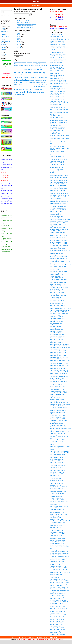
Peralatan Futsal (5, 4)
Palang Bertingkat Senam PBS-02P (58, 438)
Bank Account (31, 641)
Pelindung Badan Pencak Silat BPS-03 (59, 179)
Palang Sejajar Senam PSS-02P (58, 443)
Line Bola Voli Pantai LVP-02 (57, 74)
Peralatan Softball (17, 7)
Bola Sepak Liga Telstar (55, 330)
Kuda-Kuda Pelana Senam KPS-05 (58, 349)
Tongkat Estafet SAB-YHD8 (56, 195)
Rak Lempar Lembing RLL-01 (57, 466)
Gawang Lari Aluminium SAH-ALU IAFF (59, 361)
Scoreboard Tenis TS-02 (56, 341)
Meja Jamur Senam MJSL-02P (57, 46)
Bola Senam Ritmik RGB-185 (57, 302)
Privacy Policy (57, 641)
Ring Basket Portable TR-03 (57, 427)
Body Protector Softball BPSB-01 (58, 485)
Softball (3, 53)
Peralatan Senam (27, 4)
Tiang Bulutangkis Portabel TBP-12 (58, 204)
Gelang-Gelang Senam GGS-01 (57, 390)
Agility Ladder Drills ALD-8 (56, 400)
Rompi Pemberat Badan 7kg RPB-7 (58, 244)
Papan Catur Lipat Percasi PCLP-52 (58, 168)
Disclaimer (51, 641)
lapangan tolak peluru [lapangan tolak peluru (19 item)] (21, 81)
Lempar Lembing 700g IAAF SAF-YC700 (60, 367)
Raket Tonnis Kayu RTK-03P (57, 257)
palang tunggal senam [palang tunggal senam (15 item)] (26, 88)
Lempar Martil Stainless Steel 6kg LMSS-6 (60, 450)
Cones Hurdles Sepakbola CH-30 (58, 526)
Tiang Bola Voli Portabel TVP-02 (58, 458)
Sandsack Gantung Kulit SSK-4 (57, 252)
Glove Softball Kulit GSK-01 (56, 336)
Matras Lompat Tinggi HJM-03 (57, 565)
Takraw (3, 54)
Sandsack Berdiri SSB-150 (56, 532)
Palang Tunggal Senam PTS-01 (57, 477)
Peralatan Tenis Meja (37, 7)
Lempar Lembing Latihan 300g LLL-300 (26, 28)
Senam (19, 40)
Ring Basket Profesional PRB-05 (58, 171)
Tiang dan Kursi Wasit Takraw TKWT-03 (59, 199)
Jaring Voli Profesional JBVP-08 (57, 111)
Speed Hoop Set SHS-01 (56, 500)
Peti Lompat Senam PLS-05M (57, 148)
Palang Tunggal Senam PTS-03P (58, 437)
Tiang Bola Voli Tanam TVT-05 (57, 134)
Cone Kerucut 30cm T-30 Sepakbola (58, 600)
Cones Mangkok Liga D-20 (56, 383)
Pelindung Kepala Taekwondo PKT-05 (59, 205)
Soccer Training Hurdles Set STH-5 (58, 528)
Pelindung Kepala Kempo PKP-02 (58, 325)
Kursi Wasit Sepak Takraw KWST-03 (59, 571)
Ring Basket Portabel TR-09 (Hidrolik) (59, 126)
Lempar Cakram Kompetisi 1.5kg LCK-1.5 (60, 379)
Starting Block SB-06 (55, 294)
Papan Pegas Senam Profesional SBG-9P (60, 524)
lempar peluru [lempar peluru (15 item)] (32, 84)
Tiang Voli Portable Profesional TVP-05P (60, 67)
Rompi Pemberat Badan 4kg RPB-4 (58, 239)
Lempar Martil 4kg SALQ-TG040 (58, 194)
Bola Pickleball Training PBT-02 (57, 80)
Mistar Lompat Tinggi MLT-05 (57, 160)
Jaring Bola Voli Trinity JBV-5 (57, 296)
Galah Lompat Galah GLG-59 (57, 103)
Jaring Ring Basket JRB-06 (56, 229)
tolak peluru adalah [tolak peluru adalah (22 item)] (32, 93)
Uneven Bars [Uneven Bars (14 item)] (26, 98)
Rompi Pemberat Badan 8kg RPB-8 (58, 246)
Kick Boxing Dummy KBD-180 (57, 523)
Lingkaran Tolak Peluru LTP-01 (57, 340)
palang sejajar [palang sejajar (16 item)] (43, 86)
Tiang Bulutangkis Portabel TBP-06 (58, 286)
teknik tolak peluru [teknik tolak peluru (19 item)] (39, 90)
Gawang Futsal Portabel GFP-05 (58, 288)
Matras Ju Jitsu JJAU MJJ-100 (57, 165)
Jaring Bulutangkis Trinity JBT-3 (57, 309)
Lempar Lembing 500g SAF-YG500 (58, 186)
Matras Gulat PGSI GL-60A (56, 613)
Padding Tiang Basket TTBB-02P (58, 136)
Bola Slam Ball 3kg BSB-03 (56, 281)
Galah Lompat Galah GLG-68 (57, 100)
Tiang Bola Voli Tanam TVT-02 (57, 472)
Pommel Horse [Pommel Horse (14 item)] (42, 88)
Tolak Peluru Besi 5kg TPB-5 (57, 626)
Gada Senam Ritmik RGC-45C (57, 304)
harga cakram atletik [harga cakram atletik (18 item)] (30, 73)
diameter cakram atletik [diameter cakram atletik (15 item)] (21, 69)
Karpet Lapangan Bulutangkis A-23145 (59, 555)
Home (3, 1)
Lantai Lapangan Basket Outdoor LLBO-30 (60, 408)
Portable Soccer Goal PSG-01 (57, 497)
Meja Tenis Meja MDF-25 (56, 202)
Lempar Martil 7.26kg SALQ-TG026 (58, 191)
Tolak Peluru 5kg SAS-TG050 (57, 187)
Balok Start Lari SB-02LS (56, 508)
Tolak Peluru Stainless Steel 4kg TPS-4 (59, 584)
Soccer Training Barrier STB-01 (57, 507)
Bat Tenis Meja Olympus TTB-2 (57, 422)
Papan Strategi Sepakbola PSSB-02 (58, 395)
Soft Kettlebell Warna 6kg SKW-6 (58, 212)
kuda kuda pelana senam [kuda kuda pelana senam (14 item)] (40, 78)
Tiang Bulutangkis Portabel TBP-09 (58, 192)
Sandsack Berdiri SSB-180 (56, 220)
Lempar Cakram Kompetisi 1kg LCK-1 (59, 380)
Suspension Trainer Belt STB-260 (58, 398)
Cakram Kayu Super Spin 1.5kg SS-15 (59, 260)
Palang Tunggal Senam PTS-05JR (58, 105)
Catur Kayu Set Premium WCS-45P (58, 58)
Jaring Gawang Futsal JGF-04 (57, 631)
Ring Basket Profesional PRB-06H (58, 54)
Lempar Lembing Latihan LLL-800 (58, 359)
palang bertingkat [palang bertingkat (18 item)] (34, 86)
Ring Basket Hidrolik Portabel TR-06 (58, 123)
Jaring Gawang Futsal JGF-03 (57, 503)
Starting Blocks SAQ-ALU (56, 362)
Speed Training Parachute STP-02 (58, 494)
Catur (2, 41)
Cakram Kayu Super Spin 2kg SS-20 (59, 259)
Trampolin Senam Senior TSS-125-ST (59, 84)
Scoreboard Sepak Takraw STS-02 (58, 578)
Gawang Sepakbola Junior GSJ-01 (58, 200)
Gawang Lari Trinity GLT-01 (56, 307)
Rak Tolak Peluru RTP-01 (56, 464)
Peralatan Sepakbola (38, 4)
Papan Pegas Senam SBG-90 (57, 599)
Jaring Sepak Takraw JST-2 (56, 346)
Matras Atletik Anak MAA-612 (57, 72)
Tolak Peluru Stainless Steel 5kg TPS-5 (59, 586)
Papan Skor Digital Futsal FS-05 (58, 638)
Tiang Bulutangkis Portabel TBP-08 (58, 275)
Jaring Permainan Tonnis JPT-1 (57, 231)
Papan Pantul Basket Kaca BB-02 (58, 414)
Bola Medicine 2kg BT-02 (56, 59)
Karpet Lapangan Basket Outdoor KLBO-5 (60, 411)
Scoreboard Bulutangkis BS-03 (57, 563)
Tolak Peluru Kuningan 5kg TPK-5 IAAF (59, 566)
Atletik (18, 37)
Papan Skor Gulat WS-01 (56, 568)
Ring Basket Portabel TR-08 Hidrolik (58, 124)
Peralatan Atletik (23, 1)
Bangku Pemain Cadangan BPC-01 (58, 562)
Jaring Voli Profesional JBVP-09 (57, 110)
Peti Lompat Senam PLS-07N (57, 150)
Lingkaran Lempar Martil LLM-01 (58, 338)
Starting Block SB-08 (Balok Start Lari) (59, 85)
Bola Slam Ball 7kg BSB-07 (56, 218)
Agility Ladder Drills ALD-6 (56, 489)
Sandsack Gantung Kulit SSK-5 (57, 251)
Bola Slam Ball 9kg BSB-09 (56, 215)
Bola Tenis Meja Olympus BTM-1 (58, 537)
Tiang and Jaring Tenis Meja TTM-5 (58, 385)
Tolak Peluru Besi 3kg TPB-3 (57, 630)
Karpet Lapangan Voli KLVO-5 (57, 409)
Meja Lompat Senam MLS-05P (24, 26)
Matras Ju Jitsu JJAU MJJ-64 (57, 166)
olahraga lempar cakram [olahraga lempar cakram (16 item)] (40, 84)
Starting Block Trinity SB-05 (56, 502)
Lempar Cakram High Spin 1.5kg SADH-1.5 (60, 312)
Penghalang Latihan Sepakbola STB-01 (59, 594)
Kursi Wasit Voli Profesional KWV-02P (59, 106)
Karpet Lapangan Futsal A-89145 (58, 553)
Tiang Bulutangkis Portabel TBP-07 (58, 270)
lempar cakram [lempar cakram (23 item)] (34, 81)
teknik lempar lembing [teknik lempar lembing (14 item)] (30, 90)
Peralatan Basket (47, 1)
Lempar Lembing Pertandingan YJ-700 (59, 374)
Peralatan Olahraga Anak (57, 7)
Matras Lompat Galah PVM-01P (57, 50)
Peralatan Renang (16, 4)
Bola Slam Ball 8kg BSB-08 (56, 217)
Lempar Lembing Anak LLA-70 (57, 97)
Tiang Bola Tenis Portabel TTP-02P (58, 315)
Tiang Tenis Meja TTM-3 (56, 273)
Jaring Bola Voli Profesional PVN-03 (58, 612)
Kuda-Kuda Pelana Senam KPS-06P (59, 299)
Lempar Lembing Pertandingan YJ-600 (59, 372)
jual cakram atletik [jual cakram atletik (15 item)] (25, 78)
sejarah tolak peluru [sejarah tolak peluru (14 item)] (22, 90)
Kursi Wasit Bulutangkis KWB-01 (58, 173)
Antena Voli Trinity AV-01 (56, 482)
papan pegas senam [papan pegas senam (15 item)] (35, 88)
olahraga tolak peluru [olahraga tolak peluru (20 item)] (21, 86)
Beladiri (19, 45)
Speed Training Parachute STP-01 (58, 495)
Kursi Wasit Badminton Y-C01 (57, 93)
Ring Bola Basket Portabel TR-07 (58, 236)
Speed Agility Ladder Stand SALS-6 (58, 498)
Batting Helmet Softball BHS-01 (57, 540)
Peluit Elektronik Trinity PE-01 (57, 602)
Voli (18, 43)
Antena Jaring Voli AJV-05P (56, 66)
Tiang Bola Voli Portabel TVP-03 (58, 226)
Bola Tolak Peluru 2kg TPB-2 (57, 622)
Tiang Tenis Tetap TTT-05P (56, 71)
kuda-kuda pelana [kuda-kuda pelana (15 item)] (32, 78)
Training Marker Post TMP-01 (57, 596)
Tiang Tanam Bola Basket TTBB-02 (58, 178)
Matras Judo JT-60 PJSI (56, 636)
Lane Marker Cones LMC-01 (57, 531)
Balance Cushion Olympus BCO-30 (58, 208)
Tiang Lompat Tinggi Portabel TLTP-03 (59, 317)
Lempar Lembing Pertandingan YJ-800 (59, 375)
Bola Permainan (5, 40)
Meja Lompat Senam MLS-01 (57, 516)
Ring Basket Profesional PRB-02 (58, 69)
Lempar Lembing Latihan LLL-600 (58, 356)
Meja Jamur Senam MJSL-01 (57, 155)
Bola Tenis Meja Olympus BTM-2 (58, 536)
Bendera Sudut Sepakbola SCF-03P (58, 396)
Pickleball (3, 48)
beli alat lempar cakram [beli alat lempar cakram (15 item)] (37, 66)
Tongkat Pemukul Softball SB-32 (58, 544)
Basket (19, 41)
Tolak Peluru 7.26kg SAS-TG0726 (58, 189)
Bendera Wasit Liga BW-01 (56, 484)
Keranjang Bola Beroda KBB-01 (57, 469)
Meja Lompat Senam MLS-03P (57, 471)
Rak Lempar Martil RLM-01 (56, 463)
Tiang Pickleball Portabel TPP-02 (58, 63)
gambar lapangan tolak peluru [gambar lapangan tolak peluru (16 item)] (33, 69)
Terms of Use (15, 641)
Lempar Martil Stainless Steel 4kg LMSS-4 (60, 456)
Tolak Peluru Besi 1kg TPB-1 (57, 353)
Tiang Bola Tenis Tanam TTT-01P (58, 461)
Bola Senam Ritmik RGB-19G (57, 132)
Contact (26, 641)
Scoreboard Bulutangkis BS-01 (57, 620)
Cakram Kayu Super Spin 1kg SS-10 (59, 262)
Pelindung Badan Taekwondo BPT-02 (59, 323)
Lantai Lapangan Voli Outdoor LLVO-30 (59, 404)
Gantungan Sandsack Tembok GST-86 (59, 291)
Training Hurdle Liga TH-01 (56, 519)
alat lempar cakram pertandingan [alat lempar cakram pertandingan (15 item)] (20, 66)
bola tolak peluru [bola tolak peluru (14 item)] (19, 67)
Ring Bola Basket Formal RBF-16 (25, 31)
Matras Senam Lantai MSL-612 (57, 95)
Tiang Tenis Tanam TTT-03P (57, 121)
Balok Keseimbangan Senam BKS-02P (59, 460)
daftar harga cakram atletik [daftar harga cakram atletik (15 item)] (33, 67)
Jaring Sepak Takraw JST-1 (56, 320)
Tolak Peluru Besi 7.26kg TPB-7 (57, 623)
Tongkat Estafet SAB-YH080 (57, 388)
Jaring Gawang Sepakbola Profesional (59, 225)
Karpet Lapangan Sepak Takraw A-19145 (60, 557)
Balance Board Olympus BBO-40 (58, 207)
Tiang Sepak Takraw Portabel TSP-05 (59, 170)
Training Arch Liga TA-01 (56, 521)
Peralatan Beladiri (58, 1)
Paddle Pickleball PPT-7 (56, 76)
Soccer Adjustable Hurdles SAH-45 (58, 529)
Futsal (3, 43)
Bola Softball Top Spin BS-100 (57, 547)
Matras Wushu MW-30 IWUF (57, 539)
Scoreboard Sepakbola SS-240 (57, 416)
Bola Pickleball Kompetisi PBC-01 (58, 79)
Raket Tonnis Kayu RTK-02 (56, 293)
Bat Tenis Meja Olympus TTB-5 (57, 419)
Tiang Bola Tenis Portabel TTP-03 (58, 228)
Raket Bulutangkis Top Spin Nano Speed (60, 387)
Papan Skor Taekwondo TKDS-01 (58, 570)
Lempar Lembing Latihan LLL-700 (58, 357)
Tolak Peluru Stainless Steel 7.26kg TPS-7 (60, 588)
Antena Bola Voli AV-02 (55, 581)
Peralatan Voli (47, 7)
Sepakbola (19, 38)
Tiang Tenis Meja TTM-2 (56, 272)
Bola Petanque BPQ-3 (55, 98)
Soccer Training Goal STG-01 (57, 492)
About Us (21, 641)
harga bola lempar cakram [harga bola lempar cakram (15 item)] (19, 73)
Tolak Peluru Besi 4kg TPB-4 (57, 628)
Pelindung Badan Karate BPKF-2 (58, 322)
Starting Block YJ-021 (55, 137)
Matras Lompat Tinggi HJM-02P (57, 48)
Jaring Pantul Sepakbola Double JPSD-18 (60, 351)
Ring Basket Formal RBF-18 (57, 579)
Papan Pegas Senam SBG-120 (57, 597)
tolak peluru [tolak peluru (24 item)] (19, 93)
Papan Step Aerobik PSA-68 (57, 301)
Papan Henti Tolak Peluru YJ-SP (58, 429)
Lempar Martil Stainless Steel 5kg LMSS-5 (60, 455)
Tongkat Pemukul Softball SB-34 (58, 542)
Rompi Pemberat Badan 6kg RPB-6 (58, 242)
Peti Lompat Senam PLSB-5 (57, 90)
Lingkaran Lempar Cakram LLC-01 (58, 430)
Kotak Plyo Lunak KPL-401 (56, 89)
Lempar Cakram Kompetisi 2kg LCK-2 (59, 377)
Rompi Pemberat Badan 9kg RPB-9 (58, 247)
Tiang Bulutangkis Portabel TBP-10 (58, 184)
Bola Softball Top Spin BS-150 (57, 545)
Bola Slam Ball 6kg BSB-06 (56, 276)
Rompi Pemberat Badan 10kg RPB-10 (59, 249)
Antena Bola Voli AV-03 (55, 515)
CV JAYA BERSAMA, (13, 643)
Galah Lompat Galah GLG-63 (57, 101)
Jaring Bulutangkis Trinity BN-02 (58, 633)
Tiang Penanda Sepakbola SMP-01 (58, 592)
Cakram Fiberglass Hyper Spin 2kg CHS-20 (60, 263)
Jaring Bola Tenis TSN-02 (56, 129)
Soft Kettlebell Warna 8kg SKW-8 (58, 210)
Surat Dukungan (39, 641)
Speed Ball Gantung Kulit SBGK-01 (58, 490)
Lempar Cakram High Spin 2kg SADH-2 (59, 310)
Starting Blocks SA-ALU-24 (56, 56)
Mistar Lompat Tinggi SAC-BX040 (58, 319)
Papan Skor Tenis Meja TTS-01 (57, 615)
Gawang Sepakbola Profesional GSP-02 (59, 163)
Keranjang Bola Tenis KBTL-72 (57, 131)
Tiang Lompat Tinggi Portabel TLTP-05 (59, 591)
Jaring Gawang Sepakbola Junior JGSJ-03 (60, 223)
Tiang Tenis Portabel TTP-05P (57, 61)
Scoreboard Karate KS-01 (56, 617)
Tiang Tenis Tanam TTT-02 (56, 127)
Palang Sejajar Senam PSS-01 (57, 513)
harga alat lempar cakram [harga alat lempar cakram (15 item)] (28, 71)
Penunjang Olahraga (12, 1)
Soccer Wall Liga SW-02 (56, 511)
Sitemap (46, 641)
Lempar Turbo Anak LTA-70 (56, 82)
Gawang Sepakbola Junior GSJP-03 (58, 221)
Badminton (20, 48)
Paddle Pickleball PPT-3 (56, 77)
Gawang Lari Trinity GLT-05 (56, 481)
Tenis (18, 50)
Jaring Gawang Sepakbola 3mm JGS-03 (59, 609)
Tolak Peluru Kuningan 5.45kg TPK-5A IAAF (60, 435)
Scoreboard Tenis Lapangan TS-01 (58, 618)
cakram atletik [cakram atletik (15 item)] (25, 67)
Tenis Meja (20, 51)
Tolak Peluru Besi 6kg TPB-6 (57, 625)
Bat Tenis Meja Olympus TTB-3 (57, 610)
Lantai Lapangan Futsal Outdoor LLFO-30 (60, 406)
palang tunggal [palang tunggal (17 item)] (18, 88)
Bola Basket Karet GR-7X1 (56, 161)
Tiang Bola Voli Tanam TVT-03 (57, 413)
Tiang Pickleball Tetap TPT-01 (57, 64)
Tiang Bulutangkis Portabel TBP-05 (58, 391)
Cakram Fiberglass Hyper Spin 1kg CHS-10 (60, 268)
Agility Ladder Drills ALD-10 (56, 487)
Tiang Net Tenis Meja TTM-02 (57, 476)
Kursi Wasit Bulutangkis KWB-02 (58, 575)
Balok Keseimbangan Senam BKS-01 (59, 510)
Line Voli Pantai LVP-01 (55, 479)
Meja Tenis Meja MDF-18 (56, 344)
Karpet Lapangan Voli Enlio (56, 558)
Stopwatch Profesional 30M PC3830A (59, 605)
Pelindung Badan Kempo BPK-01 (58, 417)
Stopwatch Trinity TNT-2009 (56, 607)
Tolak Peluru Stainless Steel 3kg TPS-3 (59, 583)
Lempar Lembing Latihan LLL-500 (58, 354)
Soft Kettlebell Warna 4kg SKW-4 (58, 213)
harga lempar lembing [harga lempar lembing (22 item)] (36, 76)
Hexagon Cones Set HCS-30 (57, 403)
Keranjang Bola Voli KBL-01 (56, 445)
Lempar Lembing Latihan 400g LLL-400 (26, 29)
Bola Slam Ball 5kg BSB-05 (56, 278)
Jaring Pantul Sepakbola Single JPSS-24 (60, 348)
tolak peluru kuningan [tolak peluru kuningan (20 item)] (29, 96)
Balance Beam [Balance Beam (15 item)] (30, 66)
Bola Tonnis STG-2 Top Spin (57, 335)
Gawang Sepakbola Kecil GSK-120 (58, 518)
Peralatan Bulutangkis (35, 1)
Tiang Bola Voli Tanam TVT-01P (57, 474)
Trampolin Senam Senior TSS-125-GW (59, 197)
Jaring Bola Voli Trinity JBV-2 (57, 343)
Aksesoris (19, 46)
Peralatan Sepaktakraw (6, 7)
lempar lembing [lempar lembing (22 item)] (23, 83)
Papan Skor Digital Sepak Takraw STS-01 (60, 576)
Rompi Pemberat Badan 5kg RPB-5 (58, 241)
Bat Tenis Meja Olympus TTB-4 (57, 421)
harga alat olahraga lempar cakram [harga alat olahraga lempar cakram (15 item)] (40, 71)
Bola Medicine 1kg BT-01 (23, 24)
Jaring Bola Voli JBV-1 (55, 234)
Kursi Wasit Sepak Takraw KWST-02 (59, 573)
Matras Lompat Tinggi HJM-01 (57, 635)
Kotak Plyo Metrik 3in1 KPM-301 (58, 92)
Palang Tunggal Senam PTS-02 (57, 331)
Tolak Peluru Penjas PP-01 (56, 589)
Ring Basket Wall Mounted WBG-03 (58, 549)
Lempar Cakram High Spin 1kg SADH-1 (59, 314)
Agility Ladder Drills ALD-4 (56, 401)
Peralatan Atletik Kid (5, 9)
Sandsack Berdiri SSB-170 (56, 534)
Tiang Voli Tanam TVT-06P (56, 108)
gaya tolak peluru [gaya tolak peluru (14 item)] (20, 71)
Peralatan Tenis (27, 7)
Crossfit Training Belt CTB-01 (57, 393)
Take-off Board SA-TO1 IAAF (57, 327)
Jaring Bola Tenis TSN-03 (56, 119)
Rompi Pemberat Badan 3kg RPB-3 (58, 238)
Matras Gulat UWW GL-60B (56, 333)
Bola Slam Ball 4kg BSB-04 (56, 280)
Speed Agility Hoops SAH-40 (57, 382)
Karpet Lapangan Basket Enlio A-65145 (59, 560)
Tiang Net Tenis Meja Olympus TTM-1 (59, 505)
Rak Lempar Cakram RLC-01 (57, 468)
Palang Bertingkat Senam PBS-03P (58, 298)
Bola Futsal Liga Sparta (55, 328)
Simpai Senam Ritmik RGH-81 (57, 306)
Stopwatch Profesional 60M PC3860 (58, 604)
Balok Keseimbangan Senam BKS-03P (59, 87)
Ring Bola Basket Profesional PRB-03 (59, 233)
